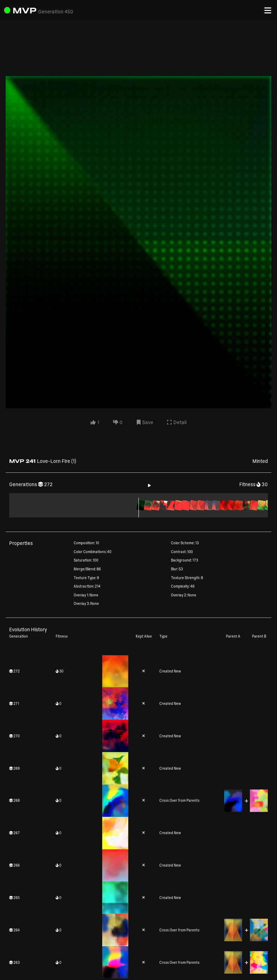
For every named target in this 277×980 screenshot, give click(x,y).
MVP (25, 10)
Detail (177, 423)
